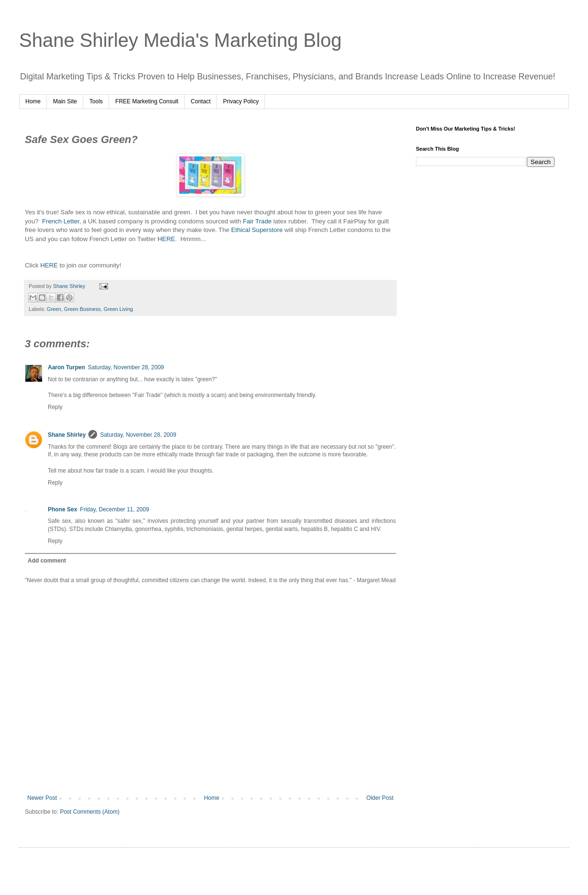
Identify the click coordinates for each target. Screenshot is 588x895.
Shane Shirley (67, 435)
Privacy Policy (241, 101)
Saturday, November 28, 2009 (126, 367)
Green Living (118, 309)
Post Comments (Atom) (90, 812)
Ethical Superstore (257, 230)
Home (33, 101)
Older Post (380, 798)
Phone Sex (62, 509)
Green (54, 309)
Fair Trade (257, 221)
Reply (55, 407)
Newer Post (42, 798)
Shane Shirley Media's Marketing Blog (180, 40)
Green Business (82, 309)
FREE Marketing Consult (147, 101)
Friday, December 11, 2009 (114, 509)
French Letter (61, 221)
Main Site (65, 101)
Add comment (47, 561)
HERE (167, 239)
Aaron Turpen (66, 367)
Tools (96, 101)
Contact (201, 101)
